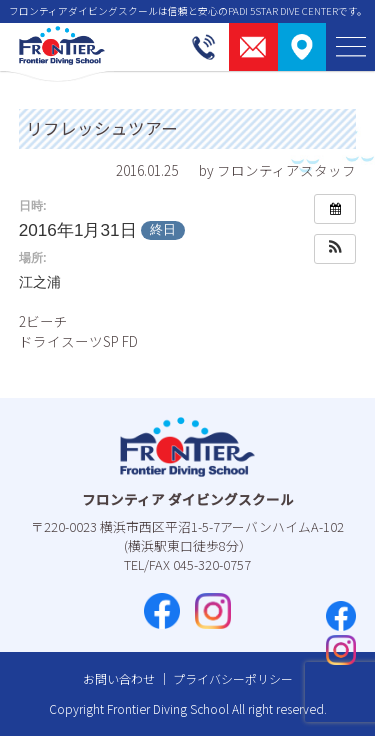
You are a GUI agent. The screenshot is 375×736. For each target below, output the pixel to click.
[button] (335, 249)
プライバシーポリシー (233, 678)
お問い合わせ (119, 678)
